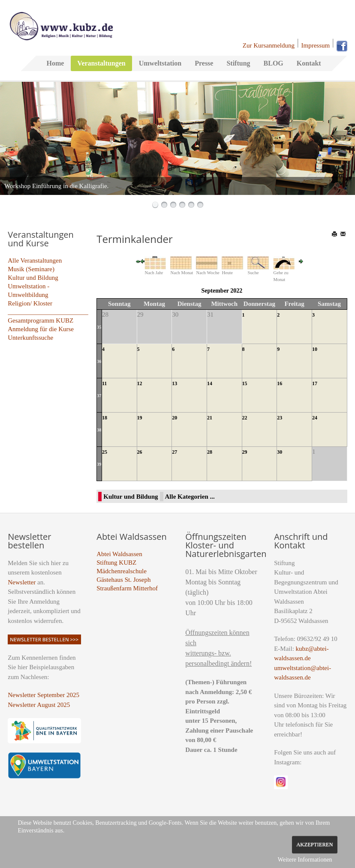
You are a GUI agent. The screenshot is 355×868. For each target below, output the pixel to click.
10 (315, 349)
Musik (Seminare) (31, 269)
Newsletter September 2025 (44, 695)
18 (105, 418)
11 (104, 383)
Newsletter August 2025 (39, 705)
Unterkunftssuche (30, 338)
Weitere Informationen (305, 860)
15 (245, 383)
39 (99, 464)
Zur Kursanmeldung (269, 45)
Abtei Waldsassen (119, 554)
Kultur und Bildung (33, 278)
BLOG (274, 63)
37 (99, 396)
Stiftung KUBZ (116, 563)
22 (245, 418)
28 (210, 452)
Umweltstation (160, 63)
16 (280, 383)
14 (210, 383)
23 (280, 418)
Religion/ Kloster (30, 303)
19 (140, 418)
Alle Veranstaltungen (35, 260)
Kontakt (309, 63)
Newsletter (22, 582)
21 (210, 418)
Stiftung (238, 63)
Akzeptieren (314, 844)
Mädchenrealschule (122, 571)
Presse (204, 63)
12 (140, 383)
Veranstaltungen (101, 63)
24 (315, 418)
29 (245, 452)
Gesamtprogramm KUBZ (41, 320)
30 (280, 452)
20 (174, 418)
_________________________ (48, 312)
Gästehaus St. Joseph (123, 580)
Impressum (316, 45)
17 (315, 383)
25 (105, 452)
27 (174, 452)
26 (140, 452)
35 (99, 327)
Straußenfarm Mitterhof (127, 588)
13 (174, 383)
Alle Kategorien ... (190, 497)
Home (55, 63)
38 (99, 430)
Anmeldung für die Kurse (41, 329)
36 (99, 361)
